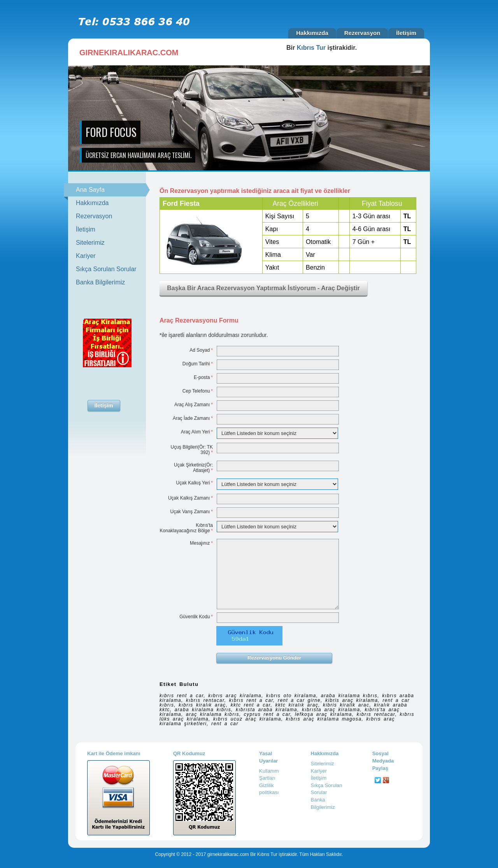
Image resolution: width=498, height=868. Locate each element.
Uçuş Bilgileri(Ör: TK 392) (192, 450)
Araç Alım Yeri (197, 432)
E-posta (203, 377)
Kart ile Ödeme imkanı (114, 753)
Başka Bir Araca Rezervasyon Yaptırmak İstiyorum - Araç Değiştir (263, 288)
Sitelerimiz (90, 243)
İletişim (406, 33)
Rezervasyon (362, 33)
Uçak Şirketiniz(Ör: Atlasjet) (193, 468)
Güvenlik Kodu (196, 617)
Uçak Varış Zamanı (192, 512)
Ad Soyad (201, 350)
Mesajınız (201, 543)
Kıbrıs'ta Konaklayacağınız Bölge (186, 528)
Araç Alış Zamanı (194, 405)
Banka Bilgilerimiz (100, 282)
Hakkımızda (312, 33)
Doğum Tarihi (198, 364)
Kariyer (86, 256)
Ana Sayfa (111, 190)
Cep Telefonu (198, 391)
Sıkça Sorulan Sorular (106, 269)
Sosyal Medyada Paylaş (383, 761)
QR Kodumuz (189, 753)
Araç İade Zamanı (193, 418)
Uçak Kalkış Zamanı (190, 498)
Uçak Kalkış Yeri (195, 483)
